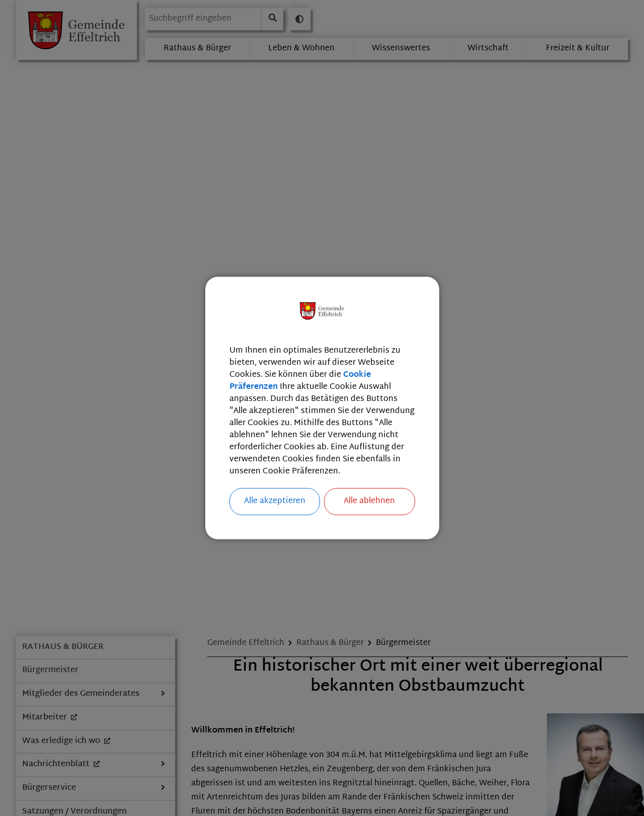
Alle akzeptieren (275, 501)
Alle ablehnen (369, 501)
